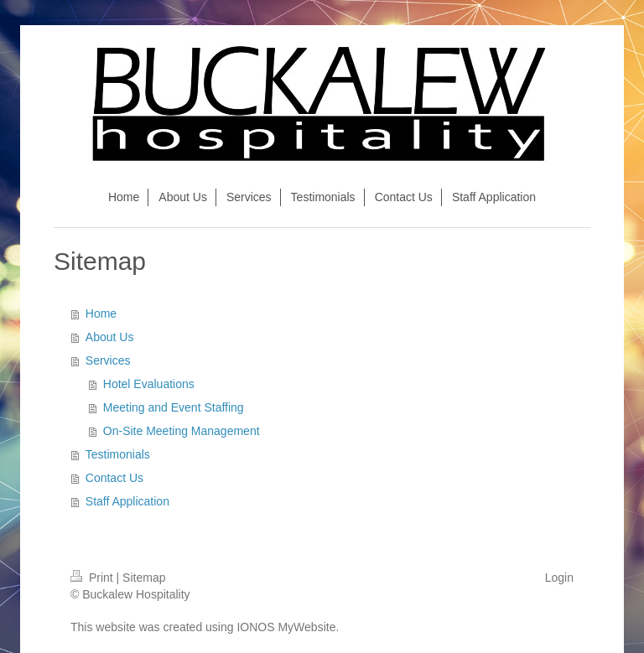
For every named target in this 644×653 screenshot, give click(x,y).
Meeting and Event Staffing (174, 407)
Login (559, 578)
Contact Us (114, 478)
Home (101, 314)
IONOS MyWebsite (286, 627)
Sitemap (144, 578)
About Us (110, 337)
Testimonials (118, 454)
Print (93, 578)
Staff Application (127, 501)
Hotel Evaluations (149, 384)
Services (108, 360)
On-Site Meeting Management (182, 431)
